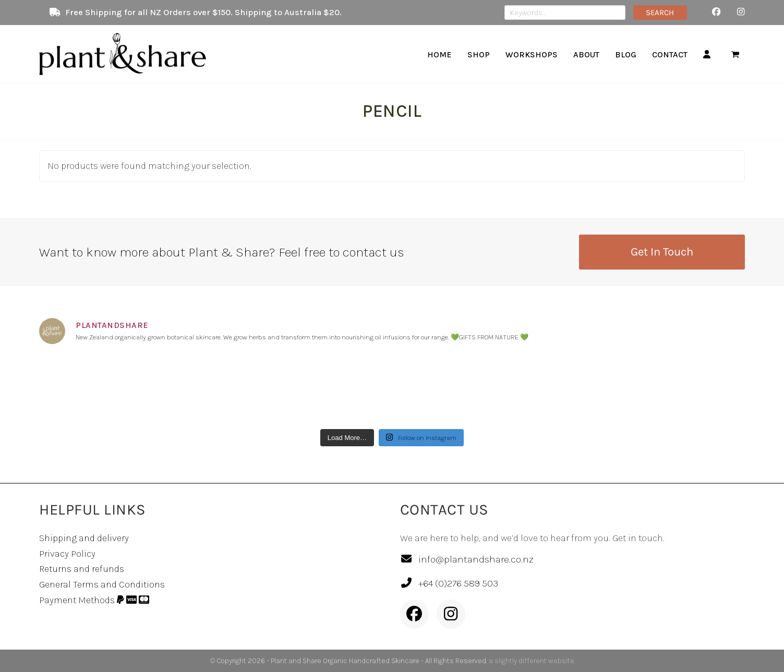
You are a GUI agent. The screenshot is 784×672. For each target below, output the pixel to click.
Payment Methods (94, 600)
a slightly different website (532, 661)
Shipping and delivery (84, 538)
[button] (735, 54)
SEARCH (660, 13)
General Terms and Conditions (102, 584)
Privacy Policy (67, 554)
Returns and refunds (82, 569)
